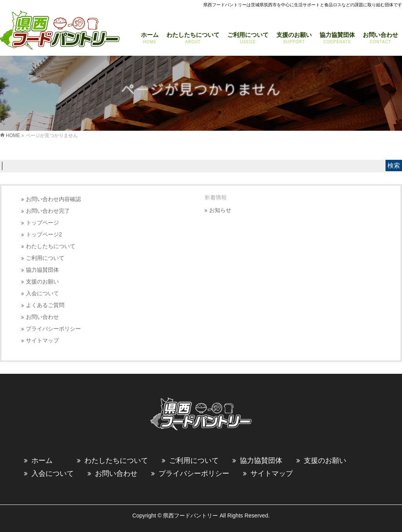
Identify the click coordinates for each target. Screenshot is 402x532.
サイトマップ (42, 341)
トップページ (42, 223)
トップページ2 (44, 235)
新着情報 (216, 197)
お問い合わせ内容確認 (53, 199)
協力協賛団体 (42, 270)
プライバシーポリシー (53, 329)
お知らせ (220, 210)
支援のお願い (42, 282)
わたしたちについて (51, 246)
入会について (42, 293)
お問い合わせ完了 (48, 211)
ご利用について (45, 258)
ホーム (42, 461)
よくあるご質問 (45, 305)
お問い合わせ (42, 317)
